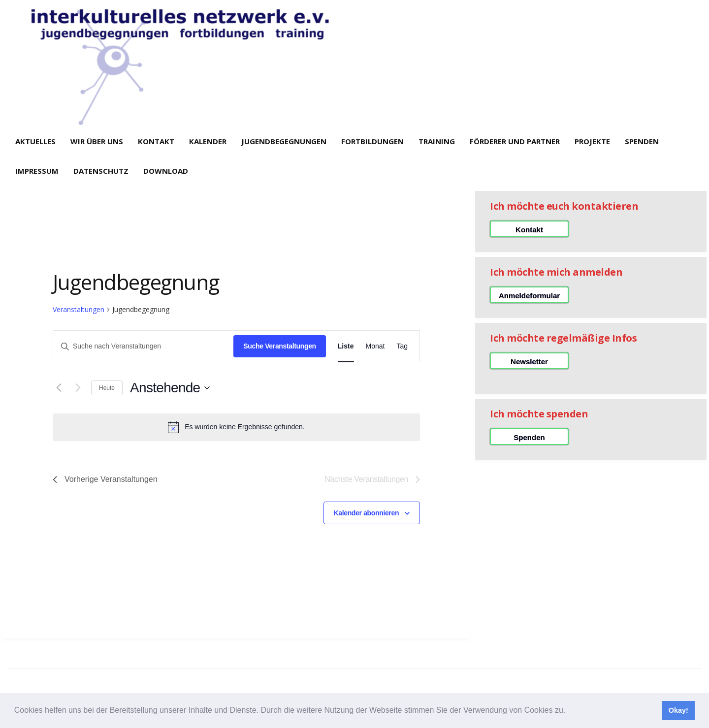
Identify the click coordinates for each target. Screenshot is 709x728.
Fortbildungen (372, 141)
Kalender (208, 141)
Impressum (37, 171)
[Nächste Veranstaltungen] (78, 388)
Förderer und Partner (515, 141)
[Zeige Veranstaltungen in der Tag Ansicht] (402, 346)
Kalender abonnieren (367, 513)
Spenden (642, 141)
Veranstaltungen (79, 309)
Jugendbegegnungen (284, 141)
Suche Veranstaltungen (279, 346)
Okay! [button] (678, 710)
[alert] (236, 427)
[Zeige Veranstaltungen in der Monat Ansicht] (375, 346)
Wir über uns (97, 141)
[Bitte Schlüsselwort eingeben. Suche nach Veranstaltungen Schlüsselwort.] (143, 346)
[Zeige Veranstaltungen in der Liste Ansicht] (346, 346)
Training (437, 141)
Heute (107, 388)
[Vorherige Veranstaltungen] (59, 388)
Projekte (592, 141)
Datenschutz (101, 171)
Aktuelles (35, 141)
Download (166, 171)
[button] (569, 711)
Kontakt (156, 141)
